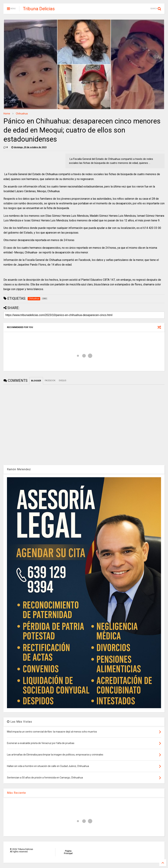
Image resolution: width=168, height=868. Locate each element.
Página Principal (68, 852)
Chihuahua (22, 114)
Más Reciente (16, 793)
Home (7, 114)
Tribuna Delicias (39, 9)
